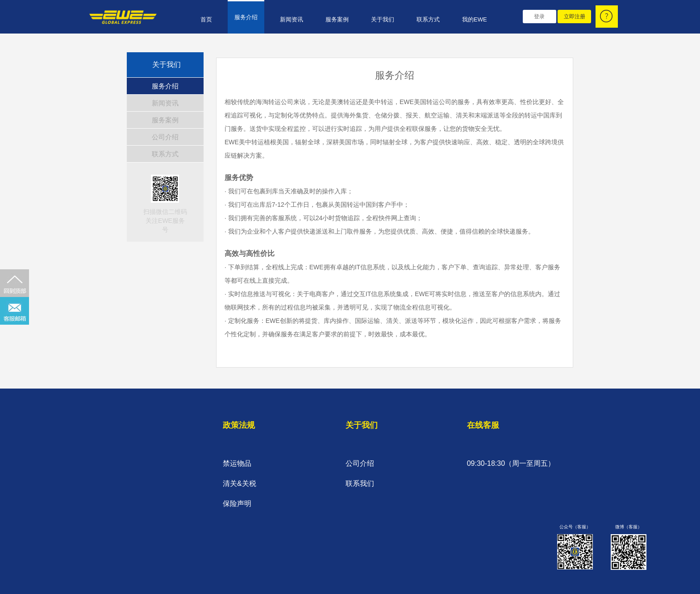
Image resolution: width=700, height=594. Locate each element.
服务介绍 (246, 17)
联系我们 (360, 483)
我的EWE (475, 19)
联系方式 (428, 19)
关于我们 (383, 19)
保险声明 (237, 504)
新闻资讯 (292, 19)
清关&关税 (240, 483)
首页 (206, 19)
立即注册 (575, 17)
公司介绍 (165, 137)
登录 (539, 17)
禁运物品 (237, 463)
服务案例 (337, 19)
